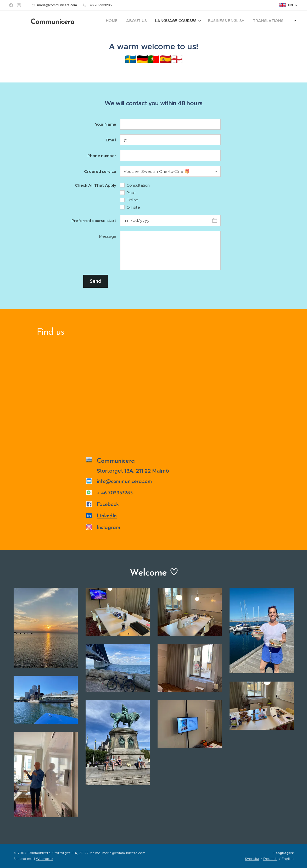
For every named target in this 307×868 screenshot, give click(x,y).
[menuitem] (221, 21)
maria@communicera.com (57, 5)
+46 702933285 (100, 5)
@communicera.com (129, 482)
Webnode (44, 859)
